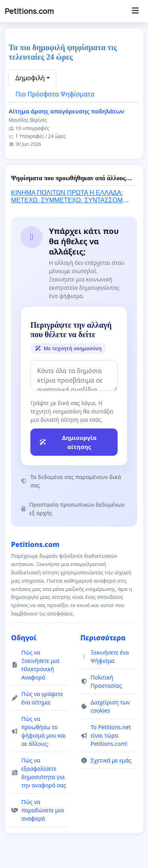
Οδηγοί (24, 638)
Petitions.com (29, 11)
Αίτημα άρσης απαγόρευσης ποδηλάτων (66, 111)
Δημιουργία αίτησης (68, 442)
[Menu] (135, 11)
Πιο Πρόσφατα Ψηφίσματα (55, 94)
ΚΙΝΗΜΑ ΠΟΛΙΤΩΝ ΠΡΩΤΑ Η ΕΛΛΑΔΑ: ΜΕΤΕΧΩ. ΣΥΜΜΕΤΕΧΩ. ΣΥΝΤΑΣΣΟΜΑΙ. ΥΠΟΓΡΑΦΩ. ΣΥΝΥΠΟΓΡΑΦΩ (71, 200)
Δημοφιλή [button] (30, 78)
